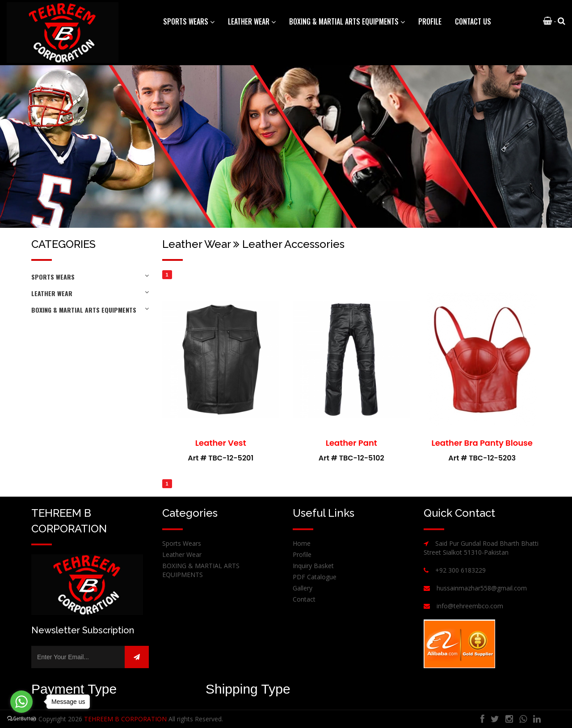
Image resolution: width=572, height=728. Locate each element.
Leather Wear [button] (252, 21)
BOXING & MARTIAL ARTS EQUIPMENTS (90, 310)
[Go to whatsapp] (21, 702)
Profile (430, 21)
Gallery (303, 588)
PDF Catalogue (315, 577)
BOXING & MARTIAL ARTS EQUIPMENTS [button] (347, 21)
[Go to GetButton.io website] (21, 719)
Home (302, 543)
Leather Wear (90, 293)
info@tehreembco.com (470, 606)
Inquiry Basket (313, 566)
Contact (304, 599)
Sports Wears (90, 277)
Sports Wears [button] (189, 21)
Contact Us (473, 21)
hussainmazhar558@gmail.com (482, 588)
